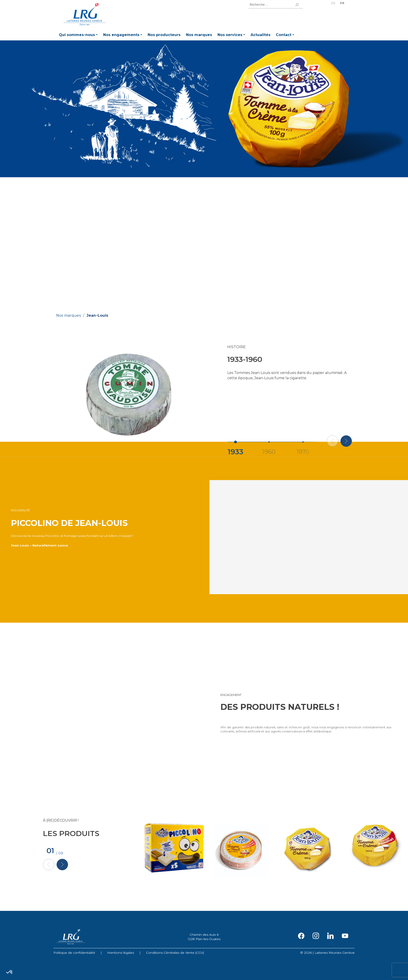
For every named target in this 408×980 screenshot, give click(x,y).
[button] (78, 35)
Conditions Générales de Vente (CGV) (175, 953)
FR (342, 3)
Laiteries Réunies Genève (85, 14)
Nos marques (68, 315)
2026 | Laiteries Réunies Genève (329, 953)
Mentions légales (121, 953)
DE (333, 3)
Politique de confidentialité (74, 953)
